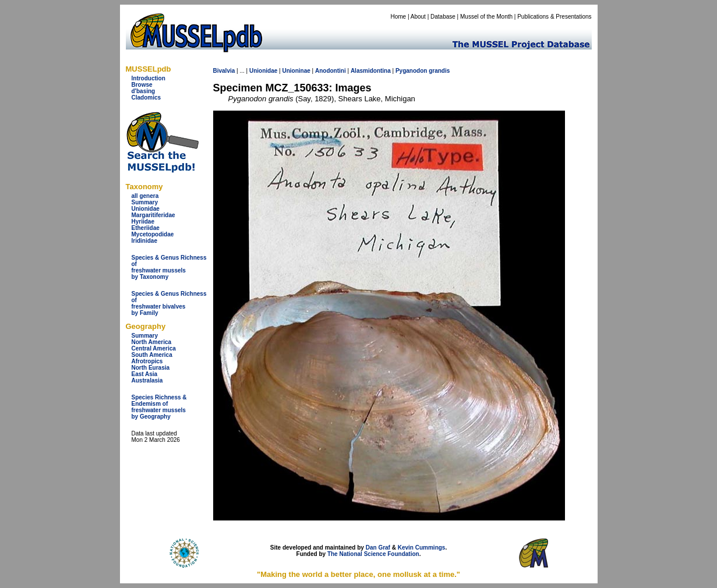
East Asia (145, 374)
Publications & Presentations (554, 17)
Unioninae (296, 71)
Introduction (149, 78)
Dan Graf (378, 548)
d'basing (144, 91)
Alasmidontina (371, 71)
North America (152, 342)
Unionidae (146, 209)
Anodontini (331, 71)
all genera (145, 196)
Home (398, 17)
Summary (145, 202)
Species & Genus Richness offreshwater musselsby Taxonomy (169, 267)
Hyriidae (143, 222)
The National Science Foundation (373, 554)
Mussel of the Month (486, 17)
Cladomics (146, 98)
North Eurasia (151, 368)
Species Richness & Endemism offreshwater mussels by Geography (159, 407)
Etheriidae (146, 228)
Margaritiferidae (153, 215)
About (418, 17)
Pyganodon (411, 71)
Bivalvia (224, 71)
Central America (154, 348)
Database (443, 17)
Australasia (147, 380)
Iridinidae (144, 241)
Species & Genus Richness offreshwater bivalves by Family (169, 303)
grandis (439, 71)
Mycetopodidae (153, 234)
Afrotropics (147, 361)
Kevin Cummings (422, 548)
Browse (142, 85)
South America (152, 355)
